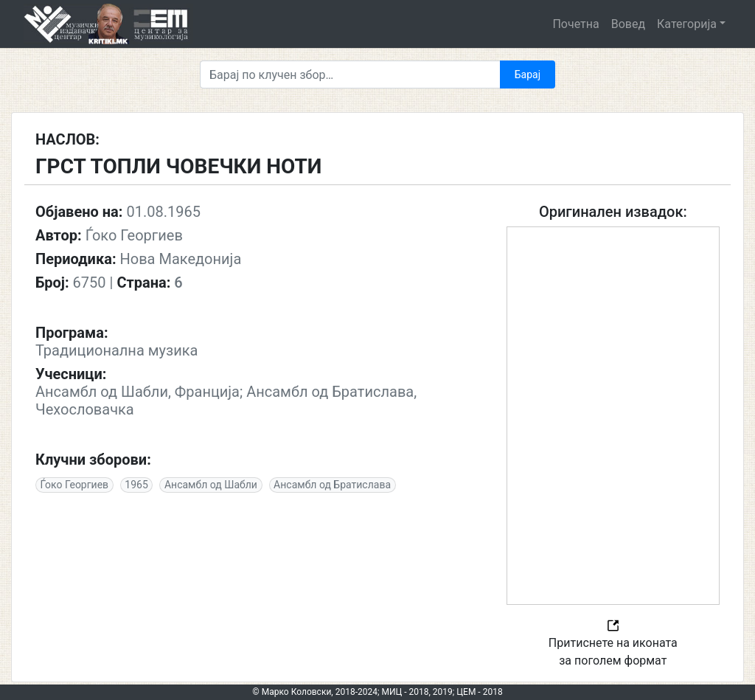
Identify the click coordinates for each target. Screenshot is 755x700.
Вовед (628, 24)
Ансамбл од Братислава (332, 485)
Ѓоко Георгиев (75, 485)
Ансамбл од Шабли (211, 485)
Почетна (575, 24)
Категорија (687, 24)
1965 (136, 485)
